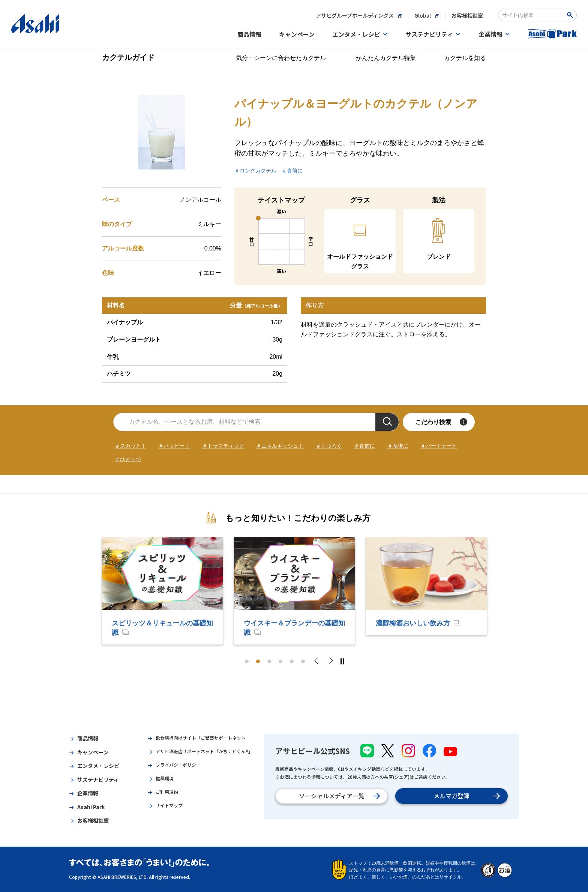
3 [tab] (269, 661)
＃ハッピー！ (174, 446)
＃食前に (292, 171)
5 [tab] (292, 661)
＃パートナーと (439, 446)
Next (330, 661)
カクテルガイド (128, 57)
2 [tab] (258, 661)
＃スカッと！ (130, 446)
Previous (318, 661)
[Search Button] (571, 15)
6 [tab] (303, 661)
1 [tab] (247, 661)
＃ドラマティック (223, 446)
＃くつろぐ (329, 446)
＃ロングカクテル (255, 171)
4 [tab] (280, 661)
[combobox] (532, 15)
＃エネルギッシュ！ (280, 446)
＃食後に (398, 446)
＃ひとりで (128, 459)
